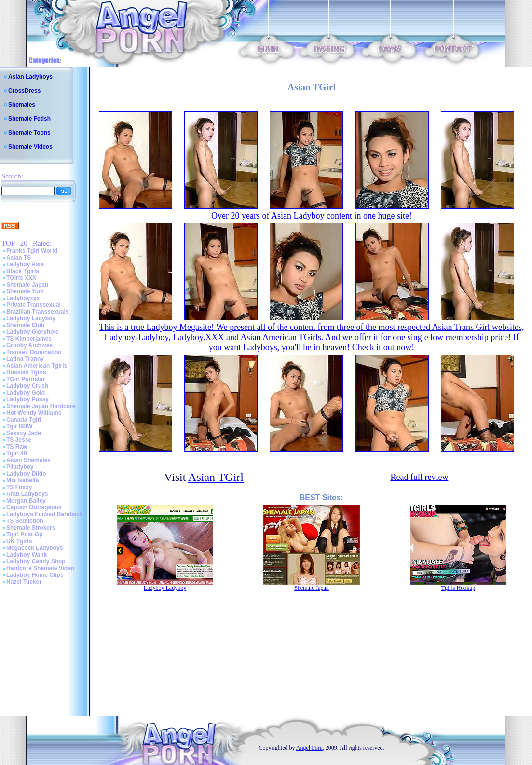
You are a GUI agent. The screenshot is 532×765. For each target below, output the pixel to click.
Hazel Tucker (24, 582)
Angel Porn (309, 748)
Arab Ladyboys (27, 494)
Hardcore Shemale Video (40, 568)
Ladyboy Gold (26, 393)
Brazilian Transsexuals (37, 312)
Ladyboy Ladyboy (31, 318)
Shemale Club (25, 325)
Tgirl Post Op (24, 534)
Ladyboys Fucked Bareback (45, 514)
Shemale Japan (27, 285)
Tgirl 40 (17, 453)
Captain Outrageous (34, 507)
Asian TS (19, 258)
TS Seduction (25, 521)
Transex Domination (34, 352)
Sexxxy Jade (24, 433)
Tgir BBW (20, 426)
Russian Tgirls (26, 372)
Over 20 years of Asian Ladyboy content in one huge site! (312, 216)
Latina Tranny (25, 359)
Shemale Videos (30, 147)
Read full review (419, 477)
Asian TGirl (216, 477)
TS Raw (17, 447)
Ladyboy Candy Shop (36, 561)
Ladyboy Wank (27, 555)
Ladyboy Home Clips (35, 575)
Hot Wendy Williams (34, 413)
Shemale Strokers (31, 528)
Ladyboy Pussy (27, 399)
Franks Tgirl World (32, 251)
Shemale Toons (29, 133)
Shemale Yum (25, 291)
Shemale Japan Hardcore (41, 406)
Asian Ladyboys (30, 77)
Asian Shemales (28, 460)
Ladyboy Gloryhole (33, 332)
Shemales (22, 105)
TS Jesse (19, 440)
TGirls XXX (21, 278)
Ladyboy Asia (25, 264)
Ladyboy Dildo (26, 474)
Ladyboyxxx (23, 298)
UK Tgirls (19, 541)
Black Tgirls (23, 271)
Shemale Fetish (29, 119)
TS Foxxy (19, 487)
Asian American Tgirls (37, 366)
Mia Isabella (22, 480)
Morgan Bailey (26, 501)
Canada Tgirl (24, 420)
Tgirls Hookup (458, 588)
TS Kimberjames (29, 339)
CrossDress (24, 91)
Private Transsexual (34, 305)
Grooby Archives (29, 345)
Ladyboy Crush (27, 386)
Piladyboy (20, 467)
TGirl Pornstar (26, 379)
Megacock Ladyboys (34, 548)
